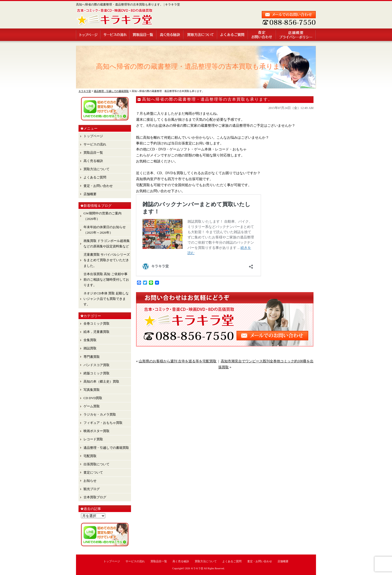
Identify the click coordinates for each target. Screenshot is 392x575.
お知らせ (90, 481)
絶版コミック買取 (96, 373)
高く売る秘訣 (170, 35)
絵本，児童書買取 (96, 332)
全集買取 (90, 340)
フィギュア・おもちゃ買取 (103, 423)
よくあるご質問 (233, 35)
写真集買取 (92, 390)
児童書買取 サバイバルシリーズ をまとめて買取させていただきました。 (107, 260)
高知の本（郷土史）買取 (101, 381)
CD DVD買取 (93, 398)
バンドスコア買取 (96, 365)
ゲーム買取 (92, 406)
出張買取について (96, 464)
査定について (93, 472)
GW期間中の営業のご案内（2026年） (102, 216)
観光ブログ (92, 489)
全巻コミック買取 (96, 323)
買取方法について (201, 35)
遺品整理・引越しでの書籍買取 (106, 448)
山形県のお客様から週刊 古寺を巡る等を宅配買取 (178, 361)
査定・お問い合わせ (262, 35)
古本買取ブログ (95, 497)
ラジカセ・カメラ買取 (100, 414)
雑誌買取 (90, 348)
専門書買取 (92, 357)
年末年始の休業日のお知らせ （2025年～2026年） (105, 230)
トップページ (88, 35)
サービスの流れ (115, 35)
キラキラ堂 (197, 568)
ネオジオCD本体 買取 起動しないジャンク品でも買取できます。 (106, 299)
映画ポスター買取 (96, 431)
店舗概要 (296, 35)
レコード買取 (93, 439)
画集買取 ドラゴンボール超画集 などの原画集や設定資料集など (107, 244)
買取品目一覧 (143, 35)
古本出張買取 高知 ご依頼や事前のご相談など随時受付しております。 (106, 280)
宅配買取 (90, 456)
